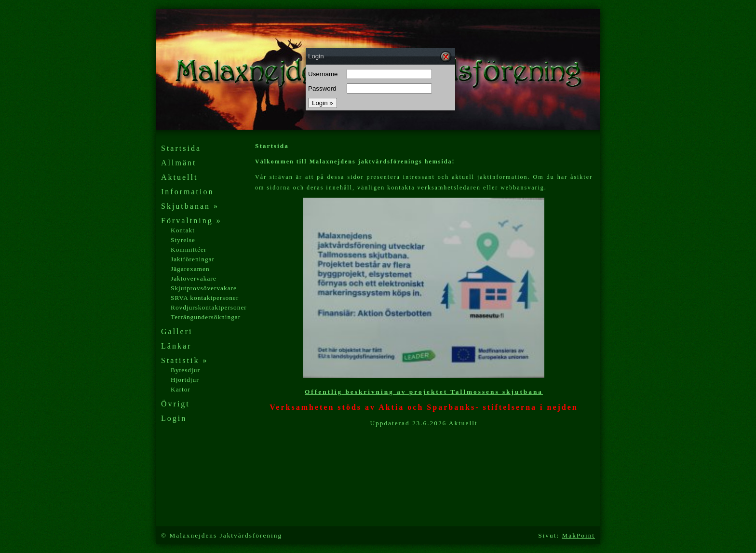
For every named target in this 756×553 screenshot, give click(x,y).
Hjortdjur (185, 380)
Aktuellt (179, 177)
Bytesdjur (185, 370)
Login (174, 418)
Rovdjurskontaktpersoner (209, 307)
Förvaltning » (191, 221)
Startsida (181, 148)
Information (187, 192)
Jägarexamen (190, 269)
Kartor (181, 389)
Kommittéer (189, 250)
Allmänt (179, 163)
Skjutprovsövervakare (204, 288)
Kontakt (183, 230)
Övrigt (175, 404)
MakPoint (578, 535)
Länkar (176, 346)
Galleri (177, 331)
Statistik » (184, 360)
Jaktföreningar (193, 259)
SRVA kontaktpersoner (205, 298)
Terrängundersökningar (206, 317)
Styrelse (183, 240)
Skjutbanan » (190, 206)
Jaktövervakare (194, 278)
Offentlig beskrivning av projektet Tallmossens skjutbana (424, 392)
